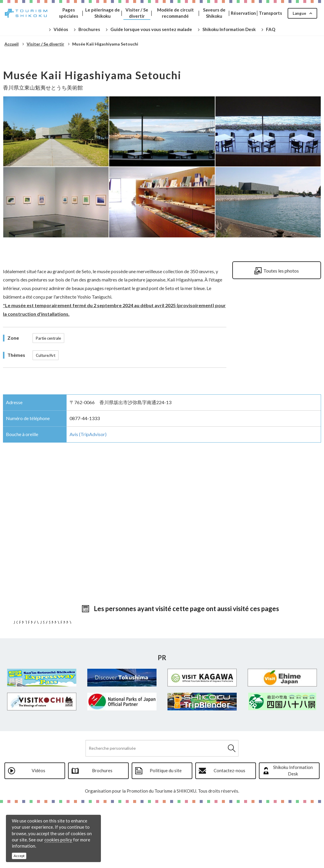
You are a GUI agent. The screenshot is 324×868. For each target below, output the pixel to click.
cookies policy (58, 840)
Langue (299, 13)
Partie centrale (48, 338)
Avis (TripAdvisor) (88, 434)
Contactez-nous (229, 835)
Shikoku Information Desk (293, 835)
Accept (19, 856)
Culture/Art (46, 355)
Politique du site (166, 835)
